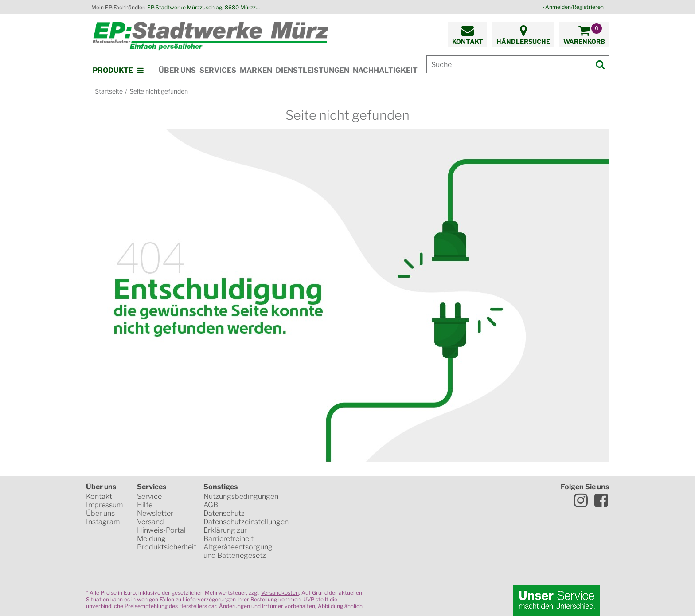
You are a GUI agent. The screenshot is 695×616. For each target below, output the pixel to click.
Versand (150, 522)
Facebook (601, 500)
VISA (381, 528)
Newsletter (155, 513)
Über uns (177, 70)
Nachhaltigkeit (385, 70)
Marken (256, 70)
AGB (211, 505)
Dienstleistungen (312, 70)
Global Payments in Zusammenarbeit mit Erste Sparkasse (385, 559)
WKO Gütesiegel (377, 497)
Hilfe (145, 505)
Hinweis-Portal (161, 530)
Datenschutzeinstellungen (246, 522)
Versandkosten (280, 593)
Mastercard (324, 528)
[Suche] (518, 64)
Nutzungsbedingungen (241, 496)
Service (149, 496)
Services (218, 70)
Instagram (103, 522)
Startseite (109, 91)
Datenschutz (224, 513)
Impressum (104, 505)
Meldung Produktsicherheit (167, 543)
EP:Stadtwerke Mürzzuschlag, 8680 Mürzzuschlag (205, 7)
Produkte (113, 70)
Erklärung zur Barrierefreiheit (228, 534)
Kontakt (99, 496)
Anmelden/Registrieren (574, 7)
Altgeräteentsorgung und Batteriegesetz (238, 551)
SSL (322, 497)
